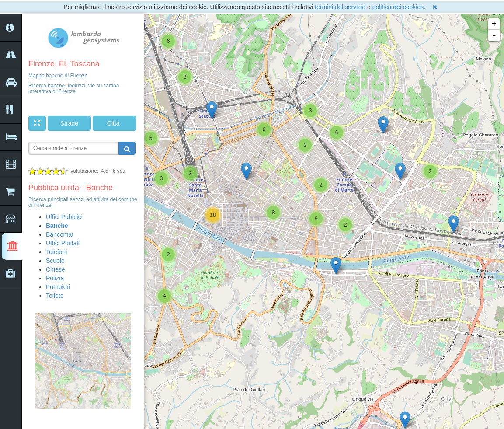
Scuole (55, 261)
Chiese (56, 269)
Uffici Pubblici (64, 217)
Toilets (55, 296)
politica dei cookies (398, 7)
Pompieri (58, 287)
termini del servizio (340, 7)
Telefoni (56, 252)
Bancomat (60, 234)
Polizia (55, 278)
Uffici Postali (63, 243)
